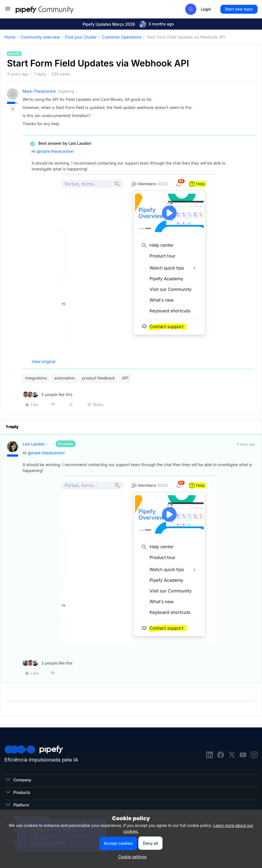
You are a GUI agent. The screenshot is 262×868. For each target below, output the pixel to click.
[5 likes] (47, 394)
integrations (36, 378)
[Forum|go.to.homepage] (55, 9)
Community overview (40, 37)
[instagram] (254, 756)
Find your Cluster (81, 37)
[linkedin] (209, 756)
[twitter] (232, 756)
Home (10, 37)
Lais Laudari (34, 444)
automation (65, 378)
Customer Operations (122, 37)
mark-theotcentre (39, 91)
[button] (8, 10)
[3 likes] (48, 663)
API (125, 378)
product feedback (98, 378)
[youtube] (243, 756)
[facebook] (221, 756)
